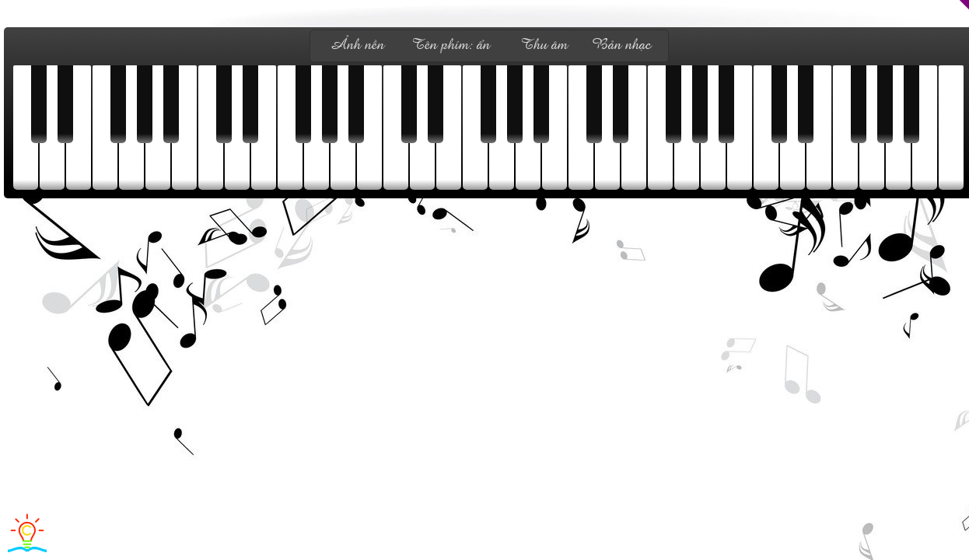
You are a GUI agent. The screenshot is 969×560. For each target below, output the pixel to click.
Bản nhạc (621, 46)
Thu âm (544, 46)
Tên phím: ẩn (451, 46)
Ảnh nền (357, 46)
